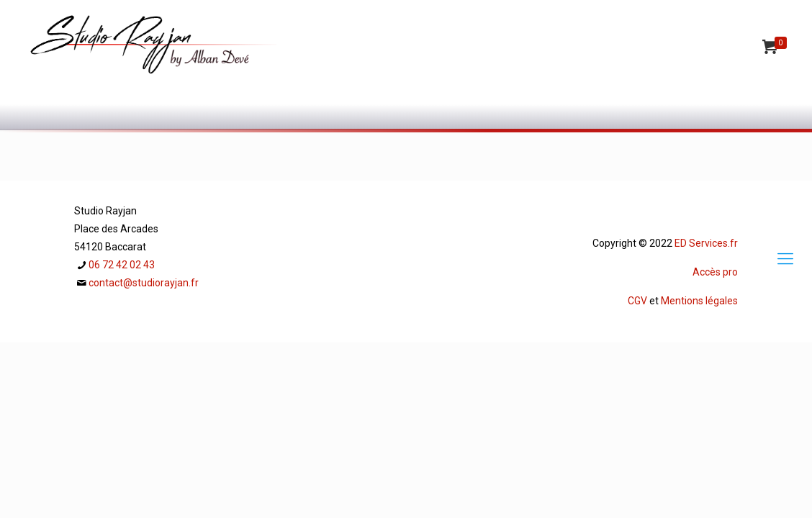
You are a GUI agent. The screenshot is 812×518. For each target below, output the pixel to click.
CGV (637, 301)
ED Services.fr (706, 243)
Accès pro (715, 272)
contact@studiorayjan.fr (144, 283)
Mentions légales (699, 301)
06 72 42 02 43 (122, 265)
